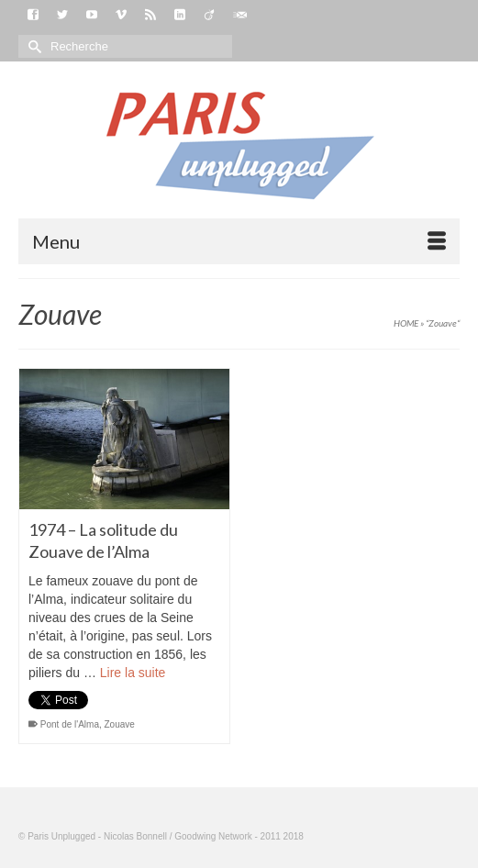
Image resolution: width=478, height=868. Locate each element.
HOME (406, 323)
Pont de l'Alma (70, 724)
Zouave (120, 724)
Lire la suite (133, 673)
